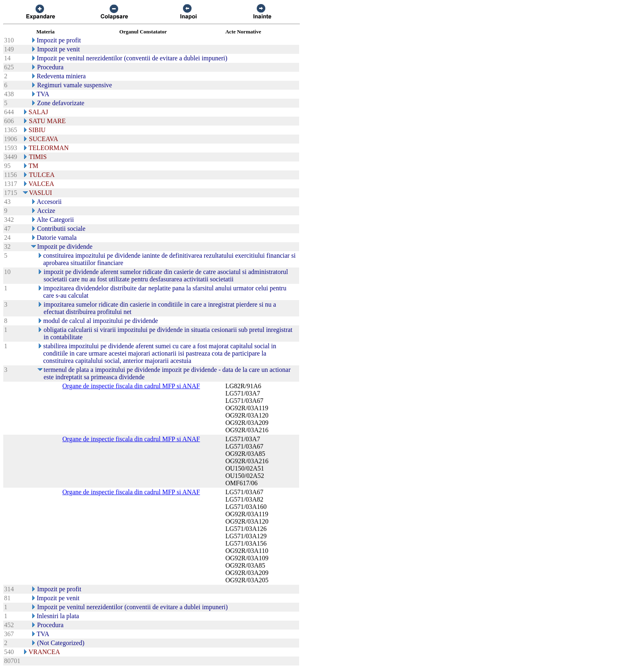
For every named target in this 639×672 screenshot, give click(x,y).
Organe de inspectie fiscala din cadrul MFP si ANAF (131, 386)
